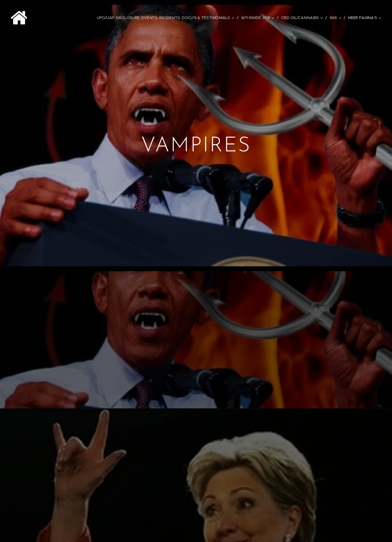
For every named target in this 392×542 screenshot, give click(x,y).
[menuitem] (169, 18)
